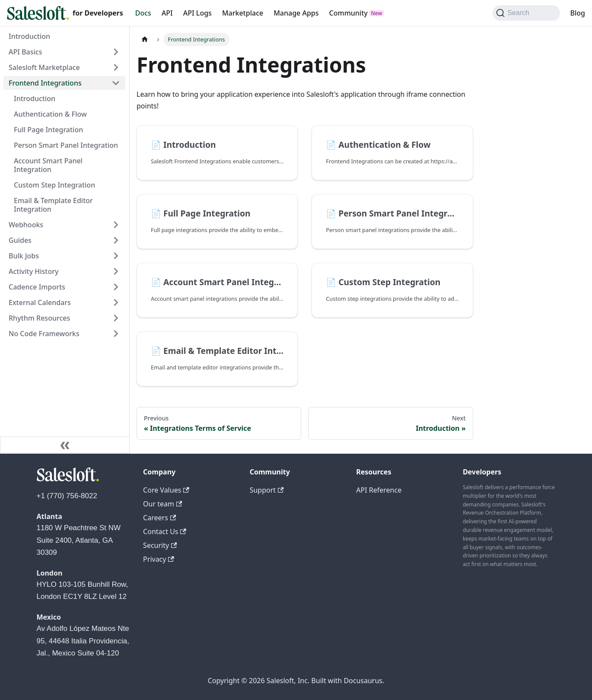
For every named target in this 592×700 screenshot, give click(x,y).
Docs (143, 13)
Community (349, 13)
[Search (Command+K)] (526, 13)
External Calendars (40, 302)
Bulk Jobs (24, 256)
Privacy (159, 559)
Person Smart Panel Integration (66, 145)
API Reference (379, 490)
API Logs (197, 13)
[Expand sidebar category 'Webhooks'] (116, 225)
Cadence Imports (37, 287)
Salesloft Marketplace (44, 67)
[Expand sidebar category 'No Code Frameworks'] (116, 334)
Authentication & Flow (50, 114)
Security (160, 545)
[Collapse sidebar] (65, 445)
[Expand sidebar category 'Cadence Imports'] (116, 287)
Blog (578, 13)
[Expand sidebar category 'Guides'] (116, 240)
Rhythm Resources (39, 318)
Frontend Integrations (45, 83)
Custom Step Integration (54, 185)
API (167, 13)
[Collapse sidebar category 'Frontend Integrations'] (116, 83)
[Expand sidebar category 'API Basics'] (116, 52)
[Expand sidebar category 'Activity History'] (116, 271)
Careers (159, 518)
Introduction (29, 36)
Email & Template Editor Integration (53, 205)
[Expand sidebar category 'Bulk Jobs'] (116, 256)
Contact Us (165, 531)
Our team (162, 504)
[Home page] (145, 40)
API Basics (25, 52)
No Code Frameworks (44, 334)
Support (267, 490)
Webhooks (26, 225)
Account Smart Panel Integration (48, 165)
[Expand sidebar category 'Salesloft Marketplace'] (116, 67)
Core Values (166, 490)
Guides (20, 240)
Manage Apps (296, 13)
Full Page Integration (48, 130)
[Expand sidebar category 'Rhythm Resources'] (116, 318)
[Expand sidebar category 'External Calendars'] (116, 302)
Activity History (33, 271)
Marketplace (243, 13)
